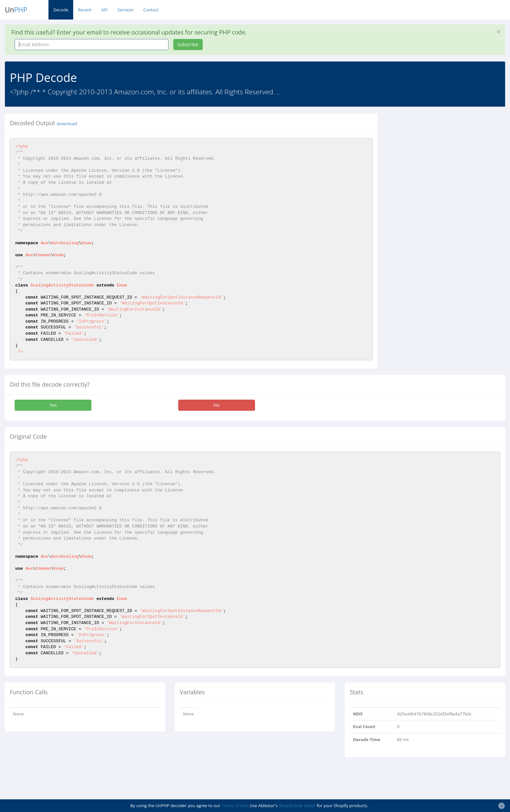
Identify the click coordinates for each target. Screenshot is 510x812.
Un (16, 10)
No (216, 405)
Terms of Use (235, 805)
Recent (85, 10)
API (104, 10)
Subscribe (188, 44)
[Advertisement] (442, 159)
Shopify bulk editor (297, 805)
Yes (53, 405)
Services (125, 10)
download (67, 124)
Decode (61, 10)
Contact (151, 10)
